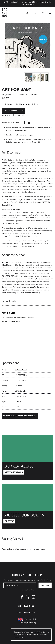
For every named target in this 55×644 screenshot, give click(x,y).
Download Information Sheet (20, 416)
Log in (4, 115)
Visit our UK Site (31, 619)
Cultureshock (21, 370)
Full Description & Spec (27, 104)
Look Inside (7, 104)
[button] (36, 13)
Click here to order (27, 4)
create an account (20, 549)
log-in (9, 549)
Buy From (11, 111)
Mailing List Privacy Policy (27, 590)
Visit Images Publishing (28, 623)
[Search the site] (27, 13)
